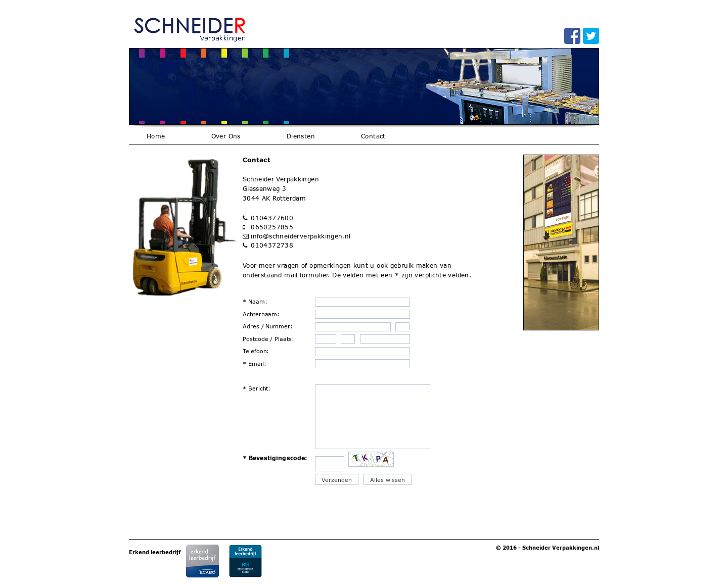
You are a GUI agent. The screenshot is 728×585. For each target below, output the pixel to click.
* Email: (255, 363)
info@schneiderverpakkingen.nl (301, 236)
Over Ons (226, 136)
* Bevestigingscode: (275, 458)
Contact (373, 136)
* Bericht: (257, 388)
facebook (572, 36)
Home (156, 136)
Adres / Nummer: (268, 326)
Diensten (301, 136)
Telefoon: (256, 351)
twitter (591, 36)
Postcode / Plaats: (268, 339)
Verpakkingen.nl (576, 548)
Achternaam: (261, 314)
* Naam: (255, 301)
